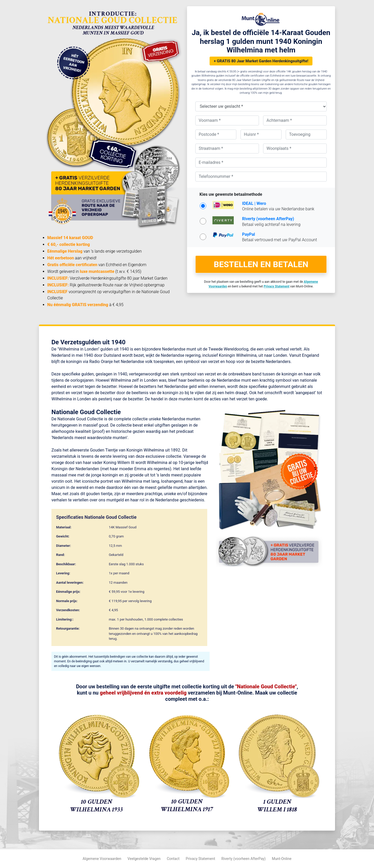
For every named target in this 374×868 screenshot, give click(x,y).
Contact (173, 859)
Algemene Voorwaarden (102, 859)
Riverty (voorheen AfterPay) (243, 859)
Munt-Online (282, 859)
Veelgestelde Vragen (144, 859)
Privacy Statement (200, 859)
